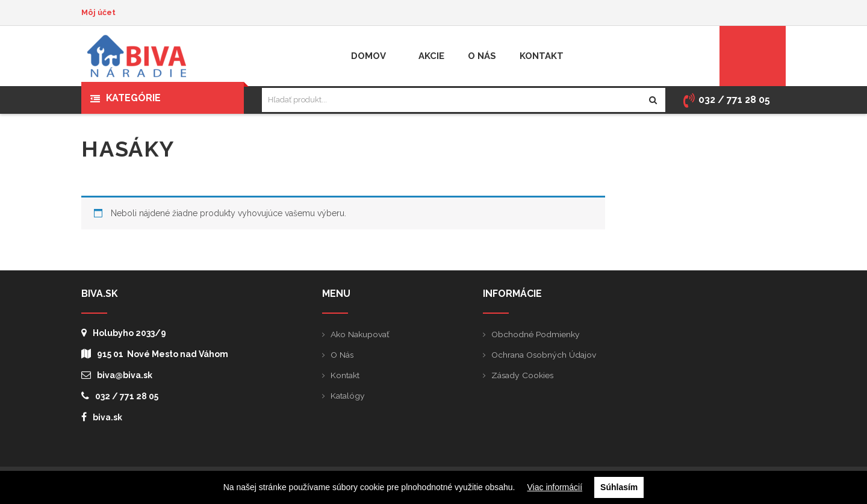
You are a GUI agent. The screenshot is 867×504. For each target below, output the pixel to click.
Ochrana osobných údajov (544, 355)
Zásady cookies (523, 375)
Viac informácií (555, 487)
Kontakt (345, 375)
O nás (342, 355)
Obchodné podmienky (536, 334)
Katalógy (348, 396)
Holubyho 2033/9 (124, 333)
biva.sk (102, 417)
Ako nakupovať (360, 334)
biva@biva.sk (117, 375)
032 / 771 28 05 (120, 396)
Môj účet (98, 12)
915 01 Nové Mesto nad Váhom (155, 354)
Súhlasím (619, 487)
